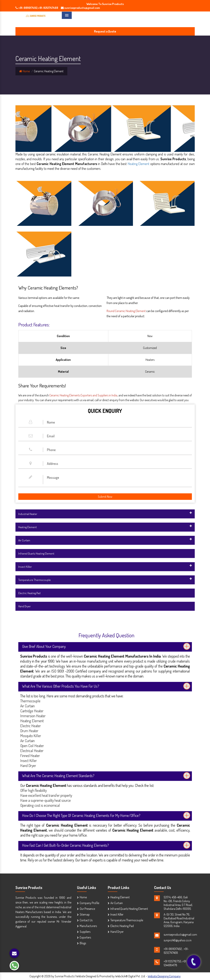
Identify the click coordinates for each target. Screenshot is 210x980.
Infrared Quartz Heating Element (36, 553)
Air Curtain (24, 540)
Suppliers (85, 932)
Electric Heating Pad (29, 593)
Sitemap (85, 914)
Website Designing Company (164, 976)
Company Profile (89, 903)
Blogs (83, 943)
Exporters (85, 937)
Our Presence (87, 909)
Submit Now (105, 497)
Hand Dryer (25, 606)
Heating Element (138, 164)
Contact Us (86, 920)
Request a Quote (105, 31)
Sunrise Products (29, 887)
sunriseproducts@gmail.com (180, 934)
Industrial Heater (28, 514)
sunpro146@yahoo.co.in (178, 940)
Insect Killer (25, 567)
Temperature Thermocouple (35, 580)
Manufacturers (88, 926)
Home (25, 71)
